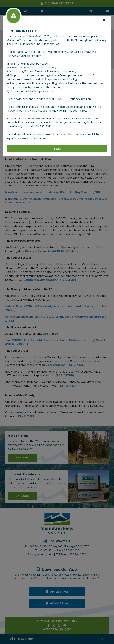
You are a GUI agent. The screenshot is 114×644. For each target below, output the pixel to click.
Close (57, 149)
